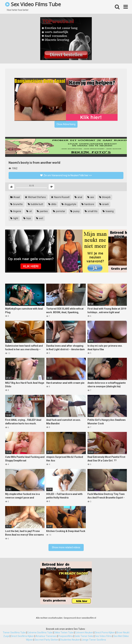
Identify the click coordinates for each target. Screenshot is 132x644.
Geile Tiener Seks (84, 636)
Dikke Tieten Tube (64, 633)
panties (42, 211)
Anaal (15, 197)
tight (14, 218)
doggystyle (69, 204)
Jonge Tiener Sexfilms (94, 640)
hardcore (88, 204)
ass (91, 197)
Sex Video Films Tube (33, 4)
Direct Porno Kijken (105, 633)
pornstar (59, 211)
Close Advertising (66, 124)
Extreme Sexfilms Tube (40, 633)
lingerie (16, 211)
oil (29, 211)
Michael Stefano (35, 197)
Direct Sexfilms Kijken (22, 636)
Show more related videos (66, 547)
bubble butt (35, 204)
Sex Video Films (103, 636)
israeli (104, 204)
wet (40, 218)
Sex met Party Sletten (46, 640)
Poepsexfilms (66, 636)
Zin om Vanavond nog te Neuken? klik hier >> (66, 175)
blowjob (105, 197)
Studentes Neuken (70, 640)
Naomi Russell (60, 197)
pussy (75, 211)
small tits (91, 211)
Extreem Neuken (84, 633)
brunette (16, 204)
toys (27, 218)
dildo (52, 204)
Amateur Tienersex (46, 636)
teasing (108, 211)
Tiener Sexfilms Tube (14, 633)
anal (78, 197)
